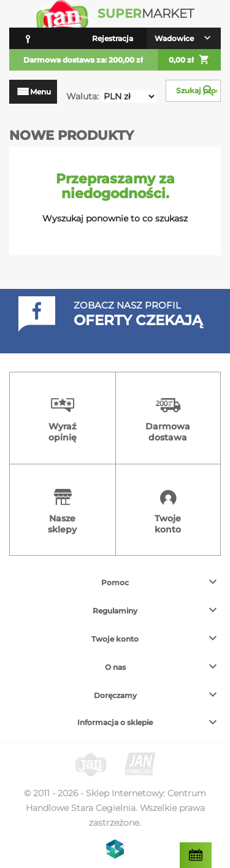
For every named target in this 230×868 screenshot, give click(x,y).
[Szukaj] (193, 91)
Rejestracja (113, 38)
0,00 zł (189, 60)
